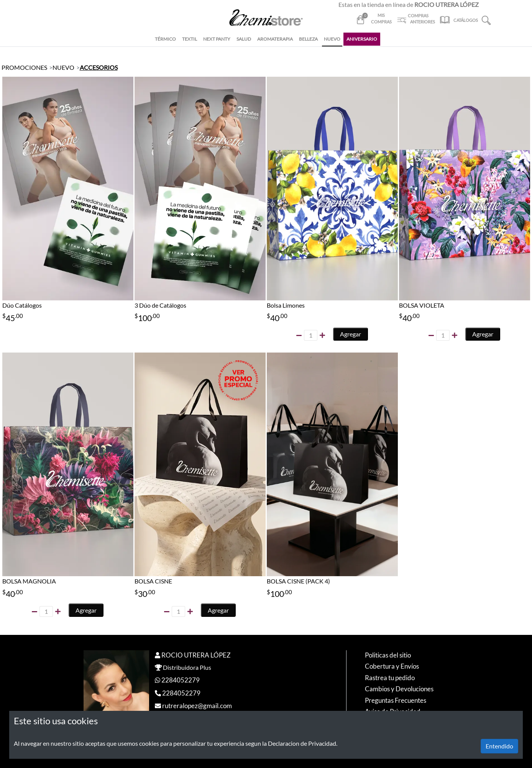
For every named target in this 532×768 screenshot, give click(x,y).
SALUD (244, 39)
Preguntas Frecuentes (396, 700)
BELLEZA (308, 39)
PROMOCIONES (24, 67)
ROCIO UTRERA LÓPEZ (196, 655)
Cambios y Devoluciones (399, 689)
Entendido (499, 746)
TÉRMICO (165, 39)
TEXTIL (190, 39)
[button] (486, 19)
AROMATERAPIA (275, 39)
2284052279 (181, 680)
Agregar (351, 334)
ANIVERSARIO (362, 39)
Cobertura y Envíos (392, 666)
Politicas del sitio (388, 655)
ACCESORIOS (99, 67)
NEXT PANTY (217, 39)
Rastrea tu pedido (390, 678)
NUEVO (332, 39)
